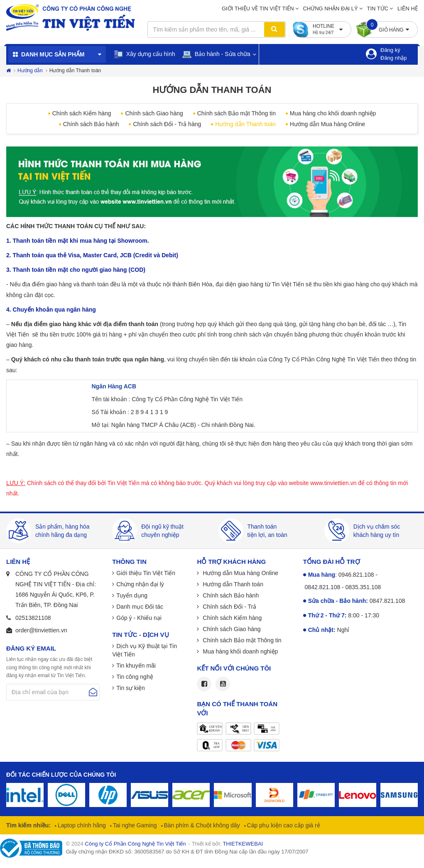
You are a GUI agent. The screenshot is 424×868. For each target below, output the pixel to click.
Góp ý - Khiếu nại (139, 618)
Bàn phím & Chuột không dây (201, 825)
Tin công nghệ (135, 677)
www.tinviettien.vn (333, 483)
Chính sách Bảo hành (91, 124)
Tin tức (378, 9)
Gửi (93, 692)
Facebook (204, 684)
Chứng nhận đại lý (330, 9)
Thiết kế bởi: (227, 844)
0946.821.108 (356, 575)
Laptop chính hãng (81, 825)
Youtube (223, 684)
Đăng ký (390, 50)
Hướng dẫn (30, 71)
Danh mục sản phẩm (53, 54)
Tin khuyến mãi (136, 666)
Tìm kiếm (274, 29)
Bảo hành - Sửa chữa (216, 54)
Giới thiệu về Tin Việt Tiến (258, 9)
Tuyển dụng (132, 595)
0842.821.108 (323, 587)
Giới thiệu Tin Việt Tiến (146, 573)
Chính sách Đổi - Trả (229, 607)
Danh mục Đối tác (140, 607)
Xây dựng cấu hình (144, 54)
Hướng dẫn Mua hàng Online (328, 124)
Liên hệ (408, 9)
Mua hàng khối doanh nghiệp (239, 651)
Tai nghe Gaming (134, 825)
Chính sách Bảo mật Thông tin (237, 113)
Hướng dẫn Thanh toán (245, 124)
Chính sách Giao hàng (154, 113)
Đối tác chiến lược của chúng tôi (61, 775)
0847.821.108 (387, 601)
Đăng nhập (393, 58)
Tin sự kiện (131, 688)
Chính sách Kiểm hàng (82, 113)
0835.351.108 (363, 587)
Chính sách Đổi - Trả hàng (167, 124)
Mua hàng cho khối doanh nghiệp (333, 113)
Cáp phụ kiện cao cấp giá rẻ (283, 825)
